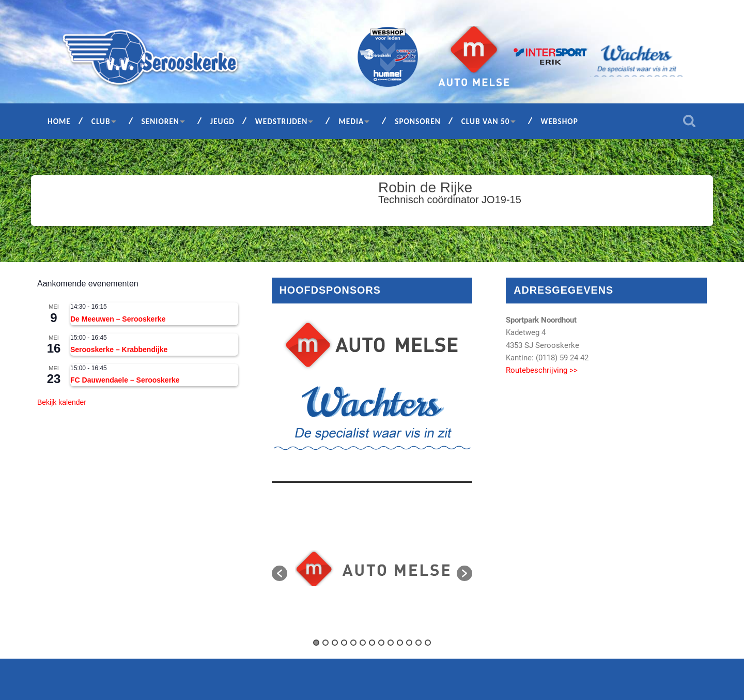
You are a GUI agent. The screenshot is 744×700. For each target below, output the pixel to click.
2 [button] (326, 643)
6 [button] (363, 643)
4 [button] (344, 643)
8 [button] (381, 643)
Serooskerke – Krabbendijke (119, 349)
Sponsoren (418, 121)
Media (351, 121)
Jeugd (222, 121)
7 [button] (372, 643)
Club (101, 121)
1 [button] (316, 643)
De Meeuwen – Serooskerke (118, 319)
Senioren (160, 121)
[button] (280, 573)
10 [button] (400, 643)
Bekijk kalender (62, 402)
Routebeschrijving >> (542, 370)
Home (59, 121)
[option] (372, 568)
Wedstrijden (282, 121)
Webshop (560, 121)
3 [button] (335, 643)
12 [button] (419, 643)
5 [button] (353, 643)
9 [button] (391, 643)
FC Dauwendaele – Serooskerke (125, 380)
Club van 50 (486, 121)
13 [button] (428, 643)
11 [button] (409, 643)
